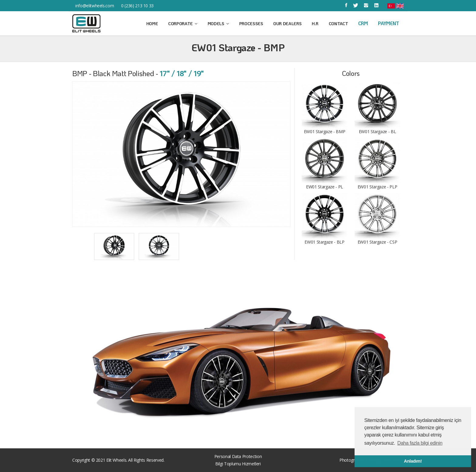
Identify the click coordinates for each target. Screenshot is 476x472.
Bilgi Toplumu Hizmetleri (238, 464)
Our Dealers (287, 24)
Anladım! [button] (413, 461)
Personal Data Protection (238, 456)
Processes (251, 24)
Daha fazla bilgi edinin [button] (420, 443)
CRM (363, 23)
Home (152, 24)
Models (218, 24)
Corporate (183, 24)
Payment (389, 23)
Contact (338, 24)
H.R (315, 24)
